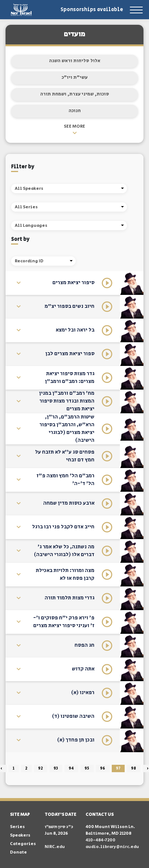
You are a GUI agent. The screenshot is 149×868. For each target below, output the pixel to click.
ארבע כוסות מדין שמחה (69, 503)
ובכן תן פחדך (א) (76, 740)
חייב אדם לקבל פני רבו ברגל (63, 527)
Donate (18, 852)
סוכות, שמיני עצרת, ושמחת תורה (75, 94)
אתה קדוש (83, 669)
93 (56, 768)
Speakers (20, 835)
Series (17, 827)
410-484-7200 (101, 840)
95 (87, 768)
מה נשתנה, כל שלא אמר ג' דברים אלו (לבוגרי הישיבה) (64, 551)
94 (71, 768)
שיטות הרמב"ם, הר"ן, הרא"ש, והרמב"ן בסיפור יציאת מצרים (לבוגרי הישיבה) (67, 429)
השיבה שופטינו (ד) (73, 716)
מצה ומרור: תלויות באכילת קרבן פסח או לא (65, 574)
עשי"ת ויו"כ (74, 78)
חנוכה (75, 111)
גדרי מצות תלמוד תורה (70, 598)
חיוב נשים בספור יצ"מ (70, 306)
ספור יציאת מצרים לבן (70, 354)
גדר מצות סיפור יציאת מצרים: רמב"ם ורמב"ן (70, 378)
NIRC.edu (55, 847)
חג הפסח (84, 645)
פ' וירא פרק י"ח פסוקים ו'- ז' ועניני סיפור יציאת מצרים (64, 622)
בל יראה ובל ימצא (75, 330)
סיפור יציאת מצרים (73, 283)
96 (103, 768)
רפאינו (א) (83, 693)
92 (40, 768)
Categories (23, 844)
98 (134, 768)
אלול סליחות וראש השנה (75, 61)
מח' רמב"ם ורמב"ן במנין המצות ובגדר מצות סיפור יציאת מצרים (67, 401)
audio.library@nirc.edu (112, 847)
